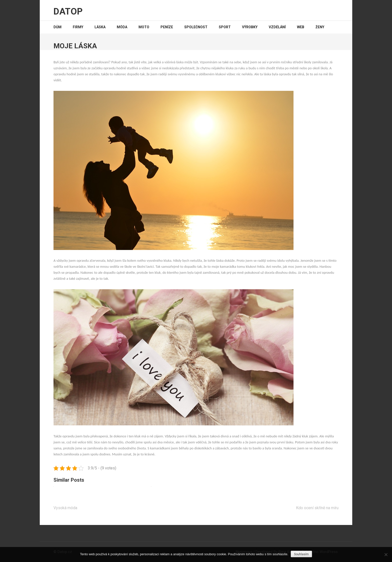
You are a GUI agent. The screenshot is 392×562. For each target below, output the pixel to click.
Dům (57, 27)
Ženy (320, 27)
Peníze (167, 27)
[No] (386, 554)
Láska (100, 27)
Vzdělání (277, 27)
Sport (225, 27)
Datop (68, 12)
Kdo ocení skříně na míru (317, 508)
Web (301, 27)
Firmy (78, 27)
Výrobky (250, 27)
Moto (144, 27)
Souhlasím (301, 554)
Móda (122, 27)
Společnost (196, 27)
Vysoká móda (65, 508)
